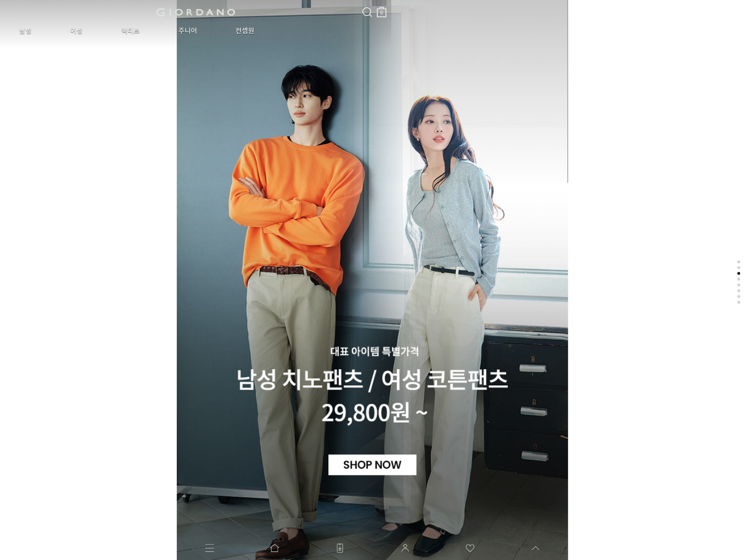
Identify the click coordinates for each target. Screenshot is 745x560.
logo (121, 12)
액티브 (94, 31)
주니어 (137, 31)
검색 (218, 4)
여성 (55, 31)
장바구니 (232, 8)
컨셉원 (180, 31)
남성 (18, 31)
